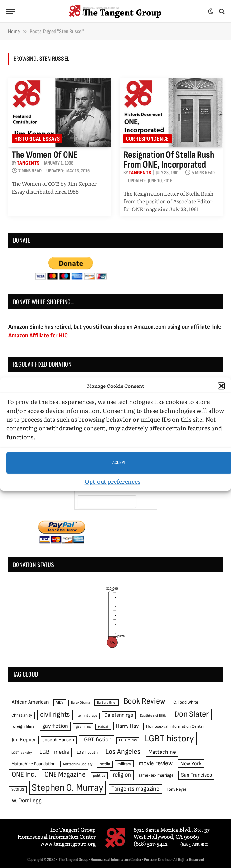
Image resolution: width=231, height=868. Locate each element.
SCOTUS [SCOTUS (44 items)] (18, 789)
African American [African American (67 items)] (30, 702)
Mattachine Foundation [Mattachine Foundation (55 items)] (33, 764)
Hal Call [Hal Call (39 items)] (103, 727)
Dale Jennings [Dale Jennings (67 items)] (119, 715)
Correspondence (147, 139)
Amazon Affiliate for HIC (38, 336)
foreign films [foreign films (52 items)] (23, 726)
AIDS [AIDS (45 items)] (60, 703)
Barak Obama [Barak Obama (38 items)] (80, 703)
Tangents (28, 163)
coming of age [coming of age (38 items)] (87, 716)
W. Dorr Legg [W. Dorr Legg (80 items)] (27, 800)
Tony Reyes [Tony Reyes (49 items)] (177, 789)
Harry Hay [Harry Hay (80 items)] (127, 726)
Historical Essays (37, 139)
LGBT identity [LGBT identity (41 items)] (22, 753)
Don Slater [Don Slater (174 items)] (192, 714)
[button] (221, 386)
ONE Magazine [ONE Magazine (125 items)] (65, 774)
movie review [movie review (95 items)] (156, 763)
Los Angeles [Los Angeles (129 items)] (123, 752)
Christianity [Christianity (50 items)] (22, 715)
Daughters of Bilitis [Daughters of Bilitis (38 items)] (153, 716)
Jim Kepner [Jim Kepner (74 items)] (24, 740)
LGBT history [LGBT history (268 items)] (169, 739)
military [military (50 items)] (124, 764)
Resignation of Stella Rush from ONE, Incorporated (169, 160)
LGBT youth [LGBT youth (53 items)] (87, 753)
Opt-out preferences (112, 481)
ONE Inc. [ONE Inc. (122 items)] (24, 774)
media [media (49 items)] (105, 764)
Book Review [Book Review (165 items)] (145, 701)
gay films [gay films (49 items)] (83, 726)
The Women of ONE (45, 155)
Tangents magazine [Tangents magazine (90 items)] (135, 789)
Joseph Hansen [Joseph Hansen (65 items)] (59, 740)
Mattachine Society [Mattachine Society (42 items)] (78, 764)
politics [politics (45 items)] (99, 775)
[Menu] (11, 12)
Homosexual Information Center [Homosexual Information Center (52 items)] (175, 726)
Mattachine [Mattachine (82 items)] (162, 752)
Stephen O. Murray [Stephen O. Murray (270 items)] (67, 788)
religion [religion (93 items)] (122, 775)
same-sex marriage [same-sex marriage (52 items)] (156, 775)
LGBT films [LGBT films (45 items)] (128, 740)
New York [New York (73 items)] (191, 764)
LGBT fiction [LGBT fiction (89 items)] (97, 740)
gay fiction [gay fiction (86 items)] (55, 726)
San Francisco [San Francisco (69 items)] (196, 775)
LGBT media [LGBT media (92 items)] (54, 752)
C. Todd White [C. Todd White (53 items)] (186, 702)
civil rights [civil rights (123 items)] (55, 715)
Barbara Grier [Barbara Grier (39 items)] (107, 703)
